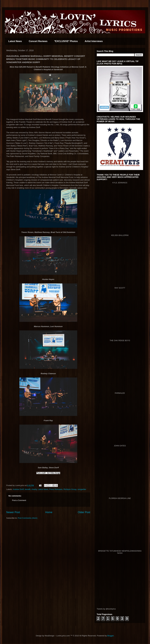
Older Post (84, 512)
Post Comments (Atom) (28, 518)
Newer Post (13, 512)
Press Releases (56, 489)
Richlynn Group (70, 489)
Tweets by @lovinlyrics (106, 609)
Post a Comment (19, 500)
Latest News (15, 41)
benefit (28, 489)
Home (49, 512)
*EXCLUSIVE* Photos (66, 41)
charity (34, 489)
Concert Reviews (38, 41)
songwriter (82, 489)
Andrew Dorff (18, 489)
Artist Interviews (94, 41)
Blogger (111, 636)
